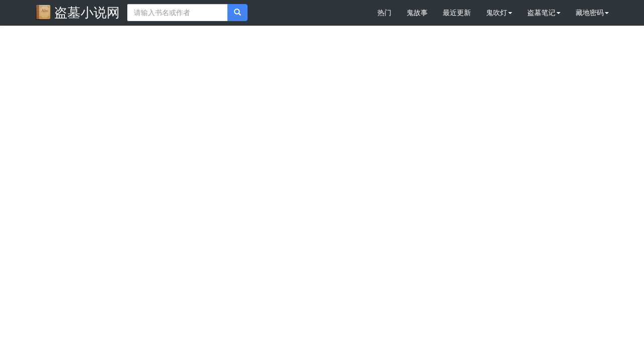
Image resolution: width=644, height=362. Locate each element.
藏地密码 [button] (592, 13)
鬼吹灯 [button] (499, 13)
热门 (384, 13)
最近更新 (457, 13)
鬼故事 (417, 13)
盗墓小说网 (77, 12)
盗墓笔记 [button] (544, 13)
